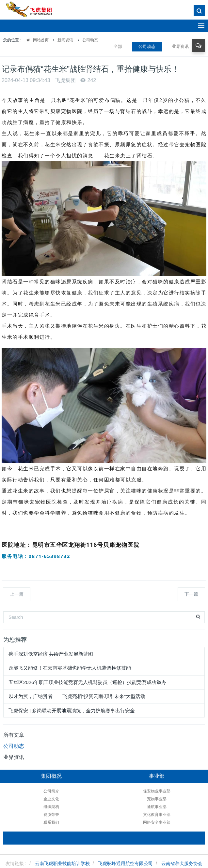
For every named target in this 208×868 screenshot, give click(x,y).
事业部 (157, 776)
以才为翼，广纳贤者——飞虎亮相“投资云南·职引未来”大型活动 (77, 696)
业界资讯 (180, 46)
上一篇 (17, 594)
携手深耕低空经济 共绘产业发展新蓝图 (51, 654)
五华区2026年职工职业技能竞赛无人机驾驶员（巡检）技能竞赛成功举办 (87, 682)
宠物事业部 (157, 799)
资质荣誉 (51, 815)
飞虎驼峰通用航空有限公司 (125, 863)
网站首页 (36, 40)
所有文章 (14, 735)
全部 (118, 46)
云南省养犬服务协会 (182, 863)
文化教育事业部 (157, 815)
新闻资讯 (65, 40)
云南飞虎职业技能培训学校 (62, 863)
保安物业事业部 (157, 791)
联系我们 (51, 822)
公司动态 (90, 40)
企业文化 (51, 799)
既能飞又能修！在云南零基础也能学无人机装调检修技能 (70, 668)
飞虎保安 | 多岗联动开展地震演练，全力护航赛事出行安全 (72, 711)
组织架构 (51, 807)
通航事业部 (157, 807)
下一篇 (191, 594)
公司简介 (51, 791)
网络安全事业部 (157, 822)
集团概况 (51, 776)
